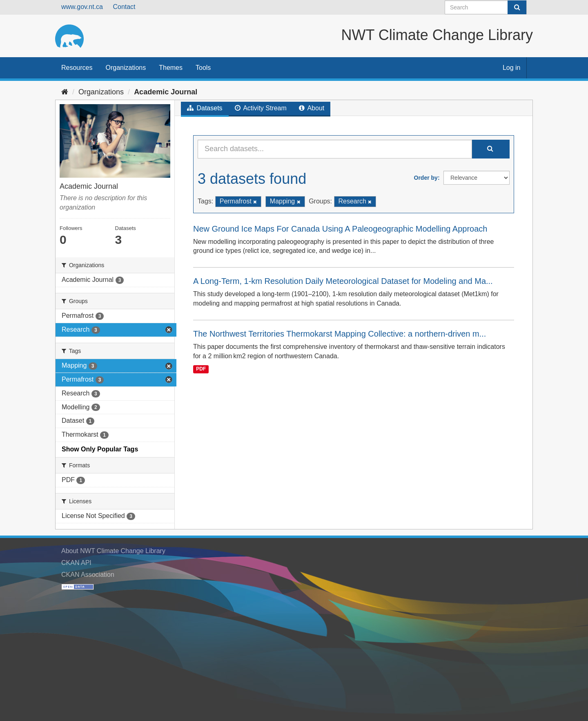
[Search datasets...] (335, 149)
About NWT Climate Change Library (113, 551)
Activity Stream (261, 108)
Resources (77, 68)
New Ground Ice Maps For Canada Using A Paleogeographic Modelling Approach (340, 229)
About (312, 108)
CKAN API (76, 563)
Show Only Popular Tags (100, 449)
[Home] (65, 92)
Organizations (126, 68)
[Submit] (517, 7)
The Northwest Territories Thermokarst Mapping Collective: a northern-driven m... (340, 334)
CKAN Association (88, 575)
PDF (201, 369)
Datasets (205, 108)
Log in (512, 68)
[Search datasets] (486, 7)
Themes (171, 68)
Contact (124, 7)
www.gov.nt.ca (82, 7)
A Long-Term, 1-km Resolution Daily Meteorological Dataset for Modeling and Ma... (343, 281)
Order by (426, 178)
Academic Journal (166, 92)
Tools (203, 68)
